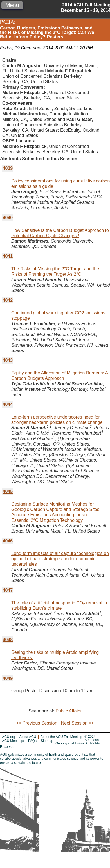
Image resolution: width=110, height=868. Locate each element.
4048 (8, 640)
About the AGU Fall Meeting (61, 737)
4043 (8, 360)
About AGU (28, 737)
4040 (8, 218)
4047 (8, 590)
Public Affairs (68, 711)
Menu (12, 5)
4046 (8, 541)
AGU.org (9, 737)
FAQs (32, 741)
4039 (8, 168)
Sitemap (47, 741)
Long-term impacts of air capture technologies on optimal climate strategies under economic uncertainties (60, 559)
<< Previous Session (37, 723)
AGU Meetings (13, 741)
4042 (8, 300)
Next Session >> (78, 723)
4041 (8, 256)
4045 (8, 491)
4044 (8, 404)
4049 (8, 678)
